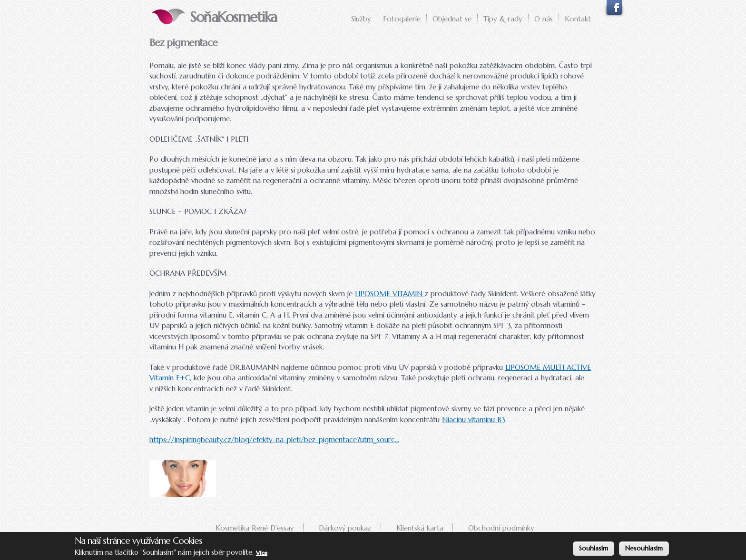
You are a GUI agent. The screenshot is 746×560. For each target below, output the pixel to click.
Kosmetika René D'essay (255, 528)
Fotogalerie (402, 19)
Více (262, 553)
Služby (361, 19)
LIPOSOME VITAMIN (390, 294)
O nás (544, 19)
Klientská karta (420, 528)
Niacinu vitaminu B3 (474, 420)
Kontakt (578, 19)
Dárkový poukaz (345, 528)
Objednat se (452, 19)
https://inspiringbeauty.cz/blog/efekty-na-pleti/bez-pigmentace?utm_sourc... (274, 439)
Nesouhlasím (644, 549)
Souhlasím (594, 549)
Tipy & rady (503, 19)
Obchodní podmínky (501, 528)
